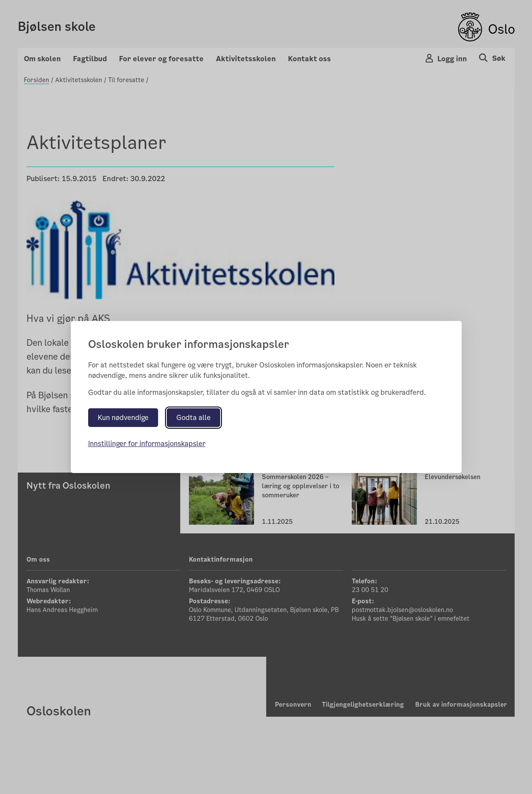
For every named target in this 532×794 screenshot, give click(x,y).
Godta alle (193, 418)
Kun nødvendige (123, 418)
